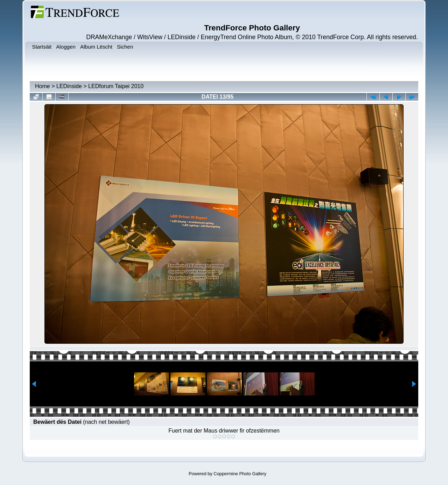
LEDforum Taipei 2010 (116, 86)
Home (43, 86)
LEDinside (69, 86)
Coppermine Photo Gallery (240, 474)
